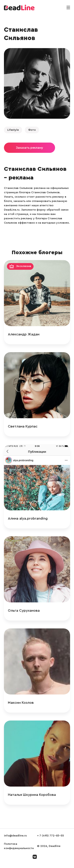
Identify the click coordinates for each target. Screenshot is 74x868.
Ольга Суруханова (24, 610)
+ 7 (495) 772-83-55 (51, 836)
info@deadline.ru (15, 836)
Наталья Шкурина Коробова (32, 795)
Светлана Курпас (23, 426)
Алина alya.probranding (28, 518)
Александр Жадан (24, 334)
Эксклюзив (24, 266)
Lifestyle (13, 130)
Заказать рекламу (30, 148)
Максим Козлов (21, 703)
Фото (32, 130)
